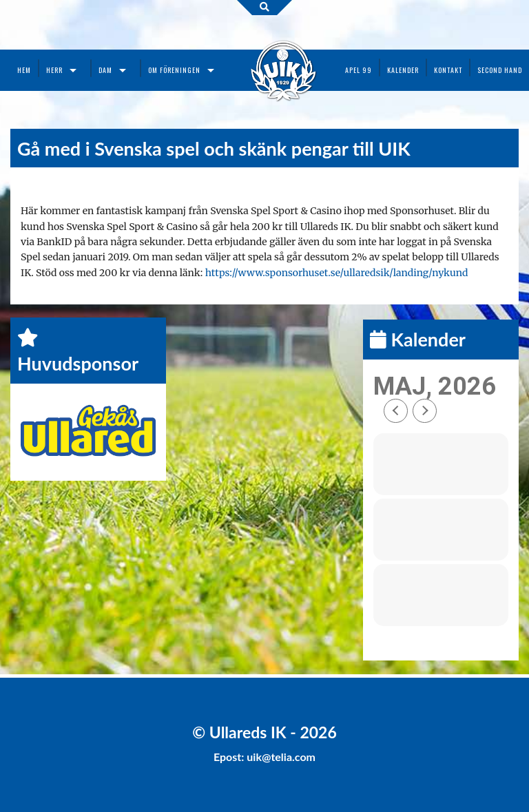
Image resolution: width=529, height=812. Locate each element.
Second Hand (500, 70)
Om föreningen (174, 70)
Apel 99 (359, 70)
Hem (24, 70)
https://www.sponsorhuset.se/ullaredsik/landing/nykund (337, 273)
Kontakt (448, 70)
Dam (105, 70)
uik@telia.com (281, 757)
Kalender (403, 70)
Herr (54, 70)
